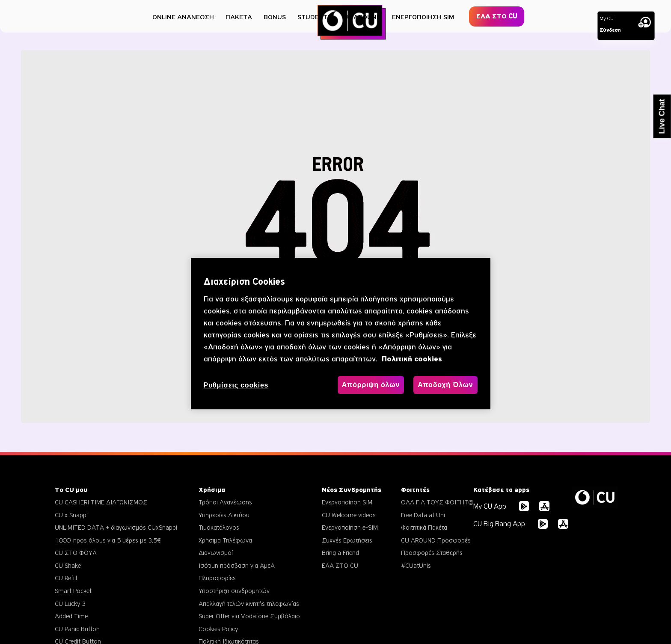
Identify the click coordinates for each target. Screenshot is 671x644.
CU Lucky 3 (70, 604)
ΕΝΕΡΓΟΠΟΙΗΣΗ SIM (423, 17)
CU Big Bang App (499, 524)
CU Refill (66, 578)
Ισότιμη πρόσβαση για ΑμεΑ (237, 565)
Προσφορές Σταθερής (432, 553)
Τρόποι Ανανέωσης (225, 502)
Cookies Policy (218, 629)
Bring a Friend (340, 553)
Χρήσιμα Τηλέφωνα (225, 540)
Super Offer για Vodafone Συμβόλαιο (249, 616)
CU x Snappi (71, 515)
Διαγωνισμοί (216, 553)
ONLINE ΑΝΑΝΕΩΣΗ (183, 17)
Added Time (71, 616)
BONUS (275, 17)
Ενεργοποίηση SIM (347, 502)
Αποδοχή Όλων (445, 385)
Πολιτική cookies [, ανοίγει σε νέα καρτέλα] (412, 359)
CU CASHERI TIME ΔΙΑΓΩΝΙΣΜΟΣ (101, 502)
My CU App (490, 506)
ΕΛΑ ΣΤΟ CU (497, 16)
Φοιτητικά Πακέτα (424, 527)
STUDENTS (314, 17)
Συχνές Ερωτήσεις (347, 540)
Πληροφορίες (217, 578)
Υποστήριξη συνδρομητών (234, 591)
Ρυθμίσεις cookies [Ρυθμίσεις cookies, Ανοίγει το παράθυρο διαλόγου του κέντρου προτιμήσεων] (236, 385)
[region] (341, 334)
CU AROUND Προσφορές (436, 540)
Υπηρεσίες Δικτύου (224, 515)
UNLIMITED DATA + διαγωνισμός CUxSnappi (116, 527)
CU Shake (68, 565)
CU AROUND (362, 17)
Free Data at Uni (423, 515)
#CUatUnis (416, 565)
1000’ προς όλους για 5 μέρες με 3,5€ (108, 540)
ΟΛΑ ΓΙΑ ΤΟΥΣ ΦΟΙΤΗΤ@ (437, 502)
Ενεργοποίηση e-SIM (350, 527)
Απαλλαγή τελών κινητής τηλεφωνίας (249, 604)
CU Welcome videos (349, 515)
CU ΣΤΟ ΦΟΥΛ (76, 553)
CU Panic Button (77, 629)
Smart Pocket (73, 591)
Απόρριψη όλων (371, 385)
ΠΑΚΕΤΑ (239, 17)
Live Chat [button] (662, 116)
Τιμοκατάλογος (219, 527)
